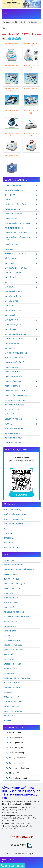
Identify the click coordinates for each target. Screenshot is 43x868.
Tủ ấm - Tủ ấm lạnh (21, 209)
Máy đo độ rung (12, 343)
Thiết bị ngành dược (13, 510)
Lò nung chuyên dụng (17, 763)
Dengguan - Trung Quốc (15, 584)
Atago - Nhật (10, 560)
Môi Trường (9, 543)
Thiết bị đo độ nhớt (13, 377)
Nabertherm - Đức (12, 683)
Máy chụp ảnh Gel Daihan (16, 268)
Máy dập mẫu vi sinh (13, 292)
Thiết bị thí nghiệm (16, 748)
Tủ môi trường (11, 244)
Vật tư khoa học (15, 733)
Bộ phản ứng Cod (12, 410)
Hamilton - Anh (11, 621)
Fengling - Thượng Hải (14, 612)
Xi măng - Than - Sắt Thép (15, 524)
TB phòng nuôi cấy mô (14, 362)
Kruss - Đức (9, 654)
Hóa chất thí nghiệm (14, 428)
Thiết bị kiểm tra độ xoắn (16, 395)
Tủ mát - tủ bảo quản (21, 214)
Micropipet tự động (21, 419)
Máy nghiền (10, 306)
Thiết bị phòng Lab (16, 743)
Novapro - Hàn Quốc (13, 687)
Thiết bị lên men (12, 367)
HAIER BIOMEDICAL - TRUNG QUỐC (18, 617)
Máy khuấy (21, 287)
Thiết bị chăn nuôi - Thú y (15, 514)
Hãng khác (9, 721)
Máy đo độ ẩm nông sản (15, 334)
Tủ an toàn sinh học (21, 228)
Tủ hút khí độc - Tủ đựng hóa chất (21, 238)
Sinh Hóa (8, 533)
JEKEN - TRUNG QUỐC (12, 640)
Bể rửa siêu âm (21, 259)
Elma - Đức (9, 593)
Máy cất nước (21, 278)
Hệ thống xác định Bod (15, 400)
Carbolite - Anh (11, 574)
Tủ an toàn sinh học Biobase (20, 768)
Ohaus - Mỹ (9, 692)
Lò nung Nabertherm (17, 758)
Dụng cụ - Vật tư (21, 424)
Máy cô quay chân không (16, 353)
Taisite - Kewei (10, 716)
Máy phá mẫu (10, 315)
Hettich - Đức (10, 631)
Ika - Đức (8, 636)
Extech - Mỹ (9, 607)
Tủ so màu (9, 249)
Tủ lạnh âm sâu (21, 219)
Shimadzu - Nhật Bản (13, 702)
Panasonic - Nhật (12, 697)
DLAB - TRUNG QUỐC (12, 588)
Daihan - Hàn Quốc (12, 579)
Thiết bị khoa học (16, 738)
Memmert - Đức (11, 669)
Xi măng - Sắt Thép (12, 547)
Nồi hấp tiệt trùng (21, 186)
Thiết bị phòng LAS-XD (13, 519)
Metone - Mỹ (9, 673)
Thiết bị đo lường (21, 386)
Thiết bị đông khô (12, 372)
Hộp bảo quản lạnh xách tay (21, 224)
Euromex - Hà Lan (12, 598)
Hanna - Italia (10, 626)
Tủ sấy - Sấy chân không (21, 205)
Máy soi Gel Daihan (13, 273)
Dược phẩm (9, 538)
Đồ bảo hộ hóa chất (14, 438)
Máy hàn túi (10, 348)
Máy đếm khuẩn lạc (13, 296)
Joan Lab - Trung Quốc (14, 650)
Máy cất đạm (21, 330)
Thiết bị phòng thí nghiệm (19, 778)
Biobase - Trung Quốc (14, 565)
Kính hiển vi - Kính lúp (21, 190)
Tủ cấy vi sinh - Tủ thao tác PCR (21, 233)
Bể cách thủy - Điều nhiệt (21, 254)
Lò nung (21, 200)
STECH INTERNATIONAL (13, 711)
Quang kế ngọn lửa (13, 325)
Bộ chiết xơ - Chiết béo (14, 405)
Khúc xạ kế (9, 414)
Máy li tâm (21, 264)
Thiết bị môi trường (21, 382)
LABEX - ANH (9, 659)
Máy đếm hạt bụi (12, 301)
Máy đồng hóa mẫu (13, 310)
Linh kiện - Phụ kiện (13, 443)
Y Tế (6, 529)
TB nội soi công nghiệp (15, 391)
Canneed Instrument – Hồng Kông (19, 570)
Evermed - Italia (11, 603)
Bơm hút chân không (14, 358)
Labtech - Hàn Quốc (13, 664)
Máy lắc (21, 282)
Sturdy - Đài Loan (12, 706)
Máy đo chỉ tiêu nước (21, 339)
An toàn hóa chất (13, 433)
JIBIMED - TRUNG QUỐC (13, 645)
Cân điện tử (21, 195)
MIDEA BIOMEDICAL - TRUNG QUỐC (18, 678)
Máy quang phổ (21, 320)
